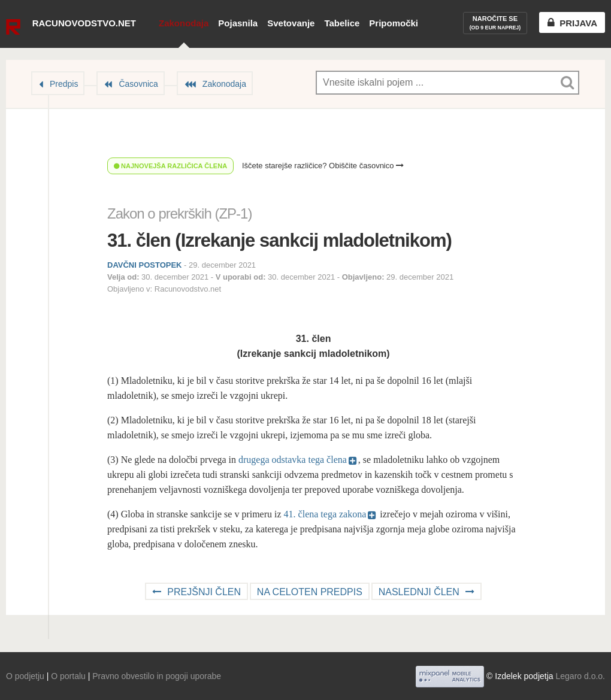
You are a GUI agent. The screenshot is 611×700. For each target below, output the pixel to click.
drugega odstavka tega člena (293, 460)
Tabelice (342, 23)
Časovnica (138, 84)
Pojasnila (238, 23)
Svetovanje (291, 23)
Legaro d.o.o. (580, 676)
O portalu (68, 676)
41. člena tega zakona (325, 514)
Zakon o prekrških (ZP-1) (179, 213)
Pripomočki (394, 23)
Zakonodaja (184, 23)
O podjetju (25, 676)
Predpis (64, 84)
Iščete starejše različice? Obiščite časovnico (323, 166)
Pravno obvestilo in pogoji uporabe (157, 676)
